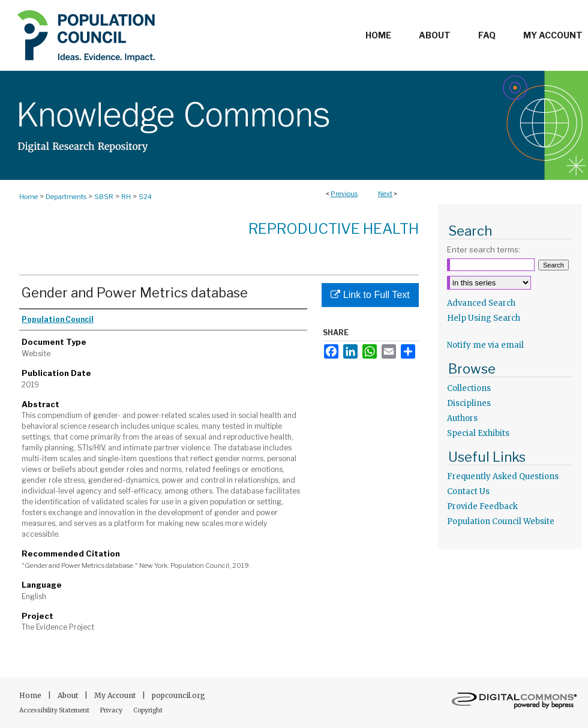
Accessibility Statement (55, 710)
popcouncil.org (178, 695)
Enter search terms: (484, 249)
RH (126, 197)
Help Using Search (484, 318)
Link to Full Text (370, 295)
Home (28, 197)
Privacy (112, 710)
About (69, 695)
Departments (66, 197)
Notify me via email (485, 345)
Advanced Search (481, 303)
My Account (116, 695)
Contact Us (468, 491)
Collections (469, 388)
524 (145, 197)
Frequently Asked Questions (503, 476)
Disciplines (469, 403)
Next (385, 194)
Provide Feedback (482, 506)
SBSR (104, 197)
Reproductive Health (334, 229)
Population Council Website (501, 521)
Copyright (148, 710)
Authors (462, 418)
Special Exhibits (478, 433)
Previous (344, 194)
